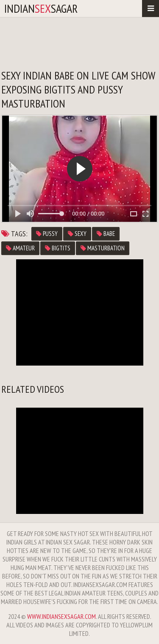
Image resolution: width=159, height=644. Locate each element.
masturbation (103, 248)
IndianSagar (41, 8)
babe (106, 234)
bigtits (58, 248)
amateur (20, 248)
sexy (77, 234)
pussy (47, 234)
